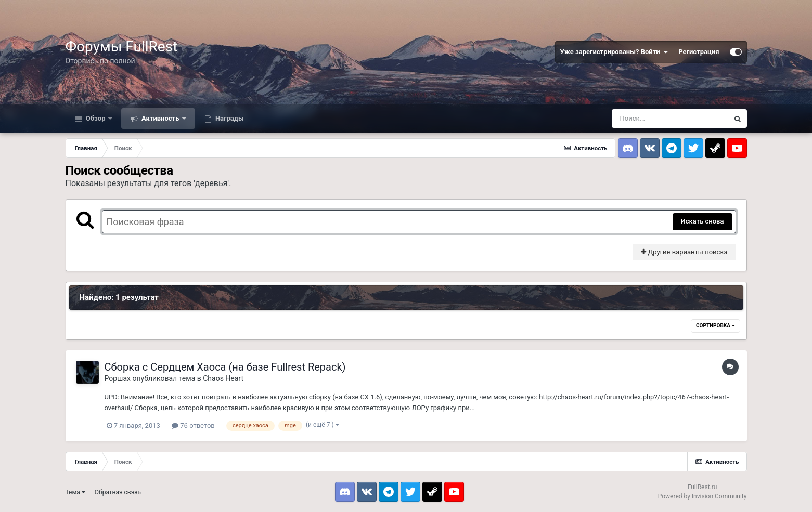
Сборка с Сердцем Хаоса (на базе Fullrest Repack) (225, 367)
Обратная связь (118, 492)
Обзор (96, 118)
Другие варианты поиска (684, 252)
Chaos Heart (223, 378)
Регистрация (699, 52)
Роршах (118, 378)
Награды (229, 118)
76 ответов (193, 425)
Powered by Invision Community (703, 496)
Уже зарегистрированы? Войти (614, 52)
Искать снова (703, 221)
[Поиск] (670, 119)
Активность (160, 118)
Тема (75, 492)
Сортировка (715, 326)
